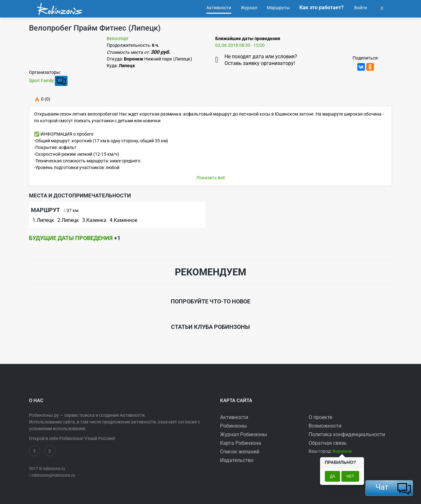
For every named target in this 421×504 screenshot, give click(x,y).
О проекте (320, 417)
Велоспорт (118, 39)
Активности (234, 417)
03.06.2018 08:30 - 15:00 (240, 45)
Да (332, 476)
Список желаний (240, 452)
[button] (382, 8)
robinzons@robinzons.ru (53, 475)
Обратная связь (328, 443)
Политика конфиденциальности (347, 434)
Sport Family (41, 81)
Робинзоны (233, 426)
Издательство (237, 460)
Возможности (325, 426)
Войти (360, 8)
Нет (350, 476)
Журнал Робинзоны (243, 434)
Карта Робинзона (241, 443)
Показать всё (211, 178)
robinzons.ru (54, 469)
